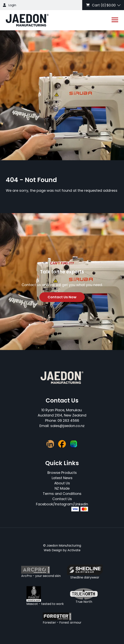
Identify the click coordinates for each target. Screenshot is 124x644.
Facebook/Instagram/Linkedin (62, 504)
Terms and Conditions (62, 494)
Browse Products (62, 473)
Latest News (62, 478)
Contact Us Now (62, 297)
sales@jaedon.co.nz (67, 426)
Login (12, 5)
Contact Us (62, 499)
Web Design (53, 550)
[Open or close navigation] (115, 20)
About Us (62, 483)
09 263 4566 (68, 420)
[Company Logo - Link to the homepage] (27, 20)
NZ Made (62, 488)
